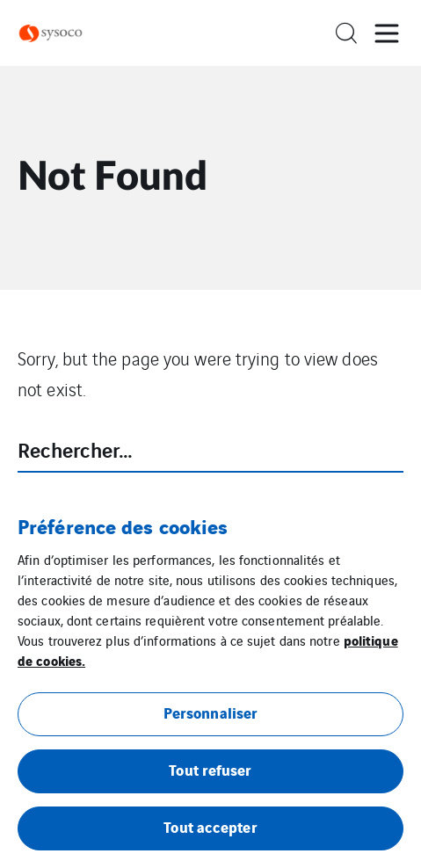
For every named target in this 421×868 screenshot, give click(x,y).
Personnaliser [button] (210, 712)
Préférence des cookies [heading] (123, 525)
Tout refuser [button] (210, 769)
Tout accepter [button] (210, 826)
